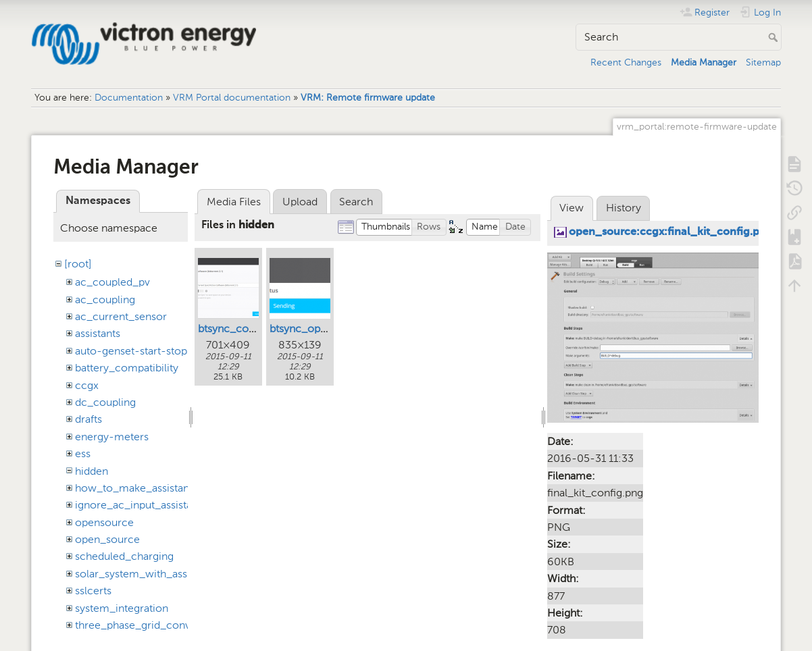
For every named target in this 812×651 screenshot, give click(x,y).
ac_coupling (105, 300)
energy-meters (112, 437)
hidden (92, 471)
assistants (98, 333)
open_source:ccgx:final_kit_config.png (671, 232)
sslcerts (93, 591)
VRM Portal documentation (232, 98)
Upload (300, 202)
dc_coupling (105, 402)
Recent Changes (626, 62)
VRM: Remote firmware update (368, 98)
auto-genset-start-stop (131, 351)
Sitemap (763, 62)
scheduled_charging (124, 556)
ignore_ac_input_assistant (138, 505)
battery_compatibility (127, 368)
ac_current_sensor (121, 316)
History (624, 208)
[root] (78, 264)
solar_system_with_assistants (146, 574)
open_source (107, 539)
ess (83, 453)
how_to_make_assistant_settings (155, 488)
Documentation (129, 98)
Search (775, 37)
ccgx (87, 385)
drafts (88, 419)
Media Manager (704, 62)
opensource (104, 522)
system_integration (122, 608)
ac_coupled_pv (112, 282)
